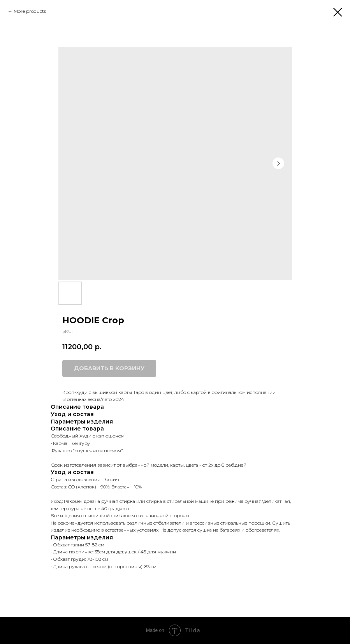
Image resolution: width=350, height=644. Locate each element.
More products (30, 11)
